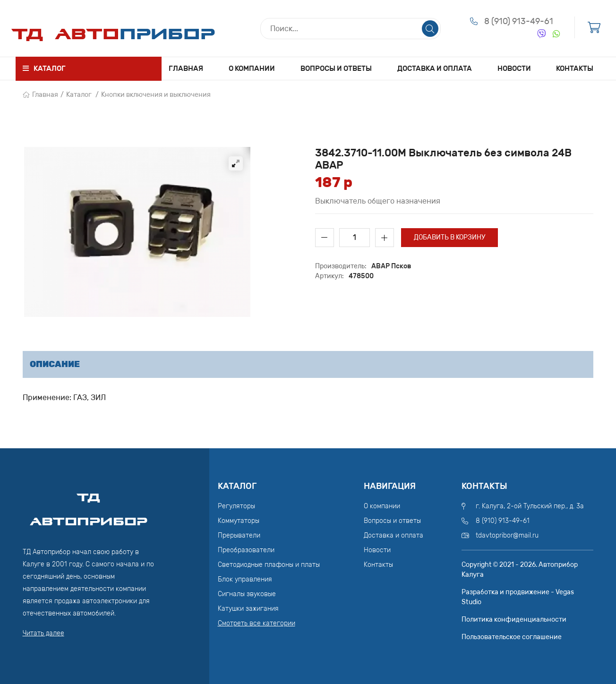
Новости (514, 68)
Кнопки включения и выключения (156, 95)
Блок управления (245, 579)
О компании (252, 68)
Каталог (79, 95)
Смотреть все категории (257, 623)
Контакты (575, 68)
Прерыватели (239, 535)
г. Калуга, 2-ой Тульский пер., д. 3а (530, 506)
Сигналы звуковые (247, 594)
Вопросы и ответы (336, 68)
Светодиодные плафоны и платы (269, 565)
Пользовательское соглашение (512, 637)
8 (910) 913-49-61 (519, 21)
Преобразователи (246, 550)
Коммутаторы (239, 521)
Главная (186, 68)
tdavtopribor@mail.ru (507, 535)
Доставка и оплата (435, 68)
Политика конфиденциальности (514, 620)
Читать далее (43, 633)
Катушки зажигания (248, 609)
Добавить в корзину (449, 237)
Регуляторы (236, 506)
